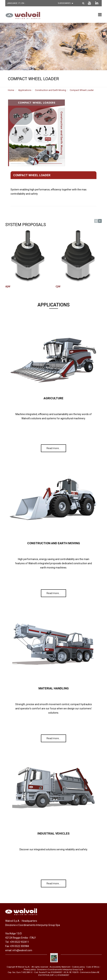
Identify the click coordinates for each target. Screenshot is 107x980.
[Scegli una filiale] (66, 3)
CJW (58, 286)
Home (11, 90)
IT (19, 3)
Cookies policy (78, 967)
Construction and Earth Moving (51, 90)
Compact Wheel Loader (82, 90)
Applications (25, 90)
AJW (8, 286)
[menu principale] (100, 15)
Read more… (53, 448)
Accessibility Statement (60, 967)
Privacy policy (30, 970)
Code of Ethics (93, 967)
